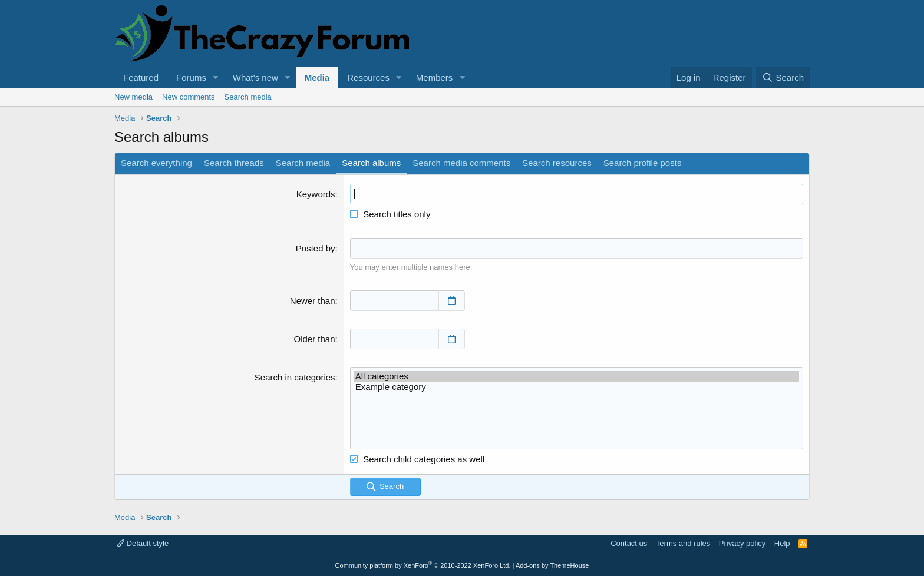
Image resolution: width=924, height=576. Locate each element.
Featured (141, 77)
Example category (577, 387)
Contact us (629, 543)
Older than (315, 339)
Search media (248, 97)
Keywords (316, 194)
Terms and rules (683, 543)
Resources (368, 77)
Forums (191, 77)
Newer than (313, 301)
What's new (255, 77)
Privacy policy (742, 543)
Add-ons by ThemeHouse (552, 565)
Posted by (316, 248)
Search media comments (461, 163)
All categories (577, 376)
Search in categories (295, 377)
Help (782, 543)
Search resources (557, 163)
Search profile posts (643, 163)
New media (133, 97)
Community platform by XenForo (423, 565)
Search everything (156, 163)
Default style (143, 543)
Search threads (234, 163)
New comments (189, 97)
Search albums (371, 163)
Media (317, 77)
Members (435, 77)
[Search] (783, 77)
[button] (216, 77)
